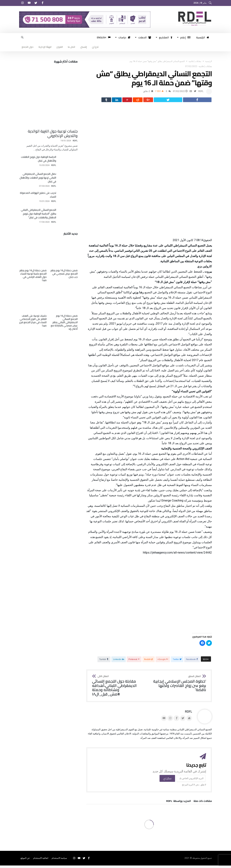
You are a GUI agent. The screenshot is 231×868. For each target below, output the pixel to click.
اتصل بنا (71, 47)
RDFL (201, 91)
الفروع (60, 47)
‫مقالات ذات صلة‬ (203, 804)
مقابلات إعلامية (195, 61)
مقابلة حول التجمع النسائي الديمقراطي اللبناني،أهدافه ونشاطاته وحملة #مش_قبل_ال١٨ (119, 688)
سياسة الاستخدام (59, 861)
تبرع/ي (95, 47)
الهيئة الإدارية (45, 47)
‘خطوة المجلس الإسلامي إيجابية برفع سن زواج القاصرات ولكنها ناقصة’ (179, 686)
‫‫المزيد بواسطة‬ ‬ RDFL (178, 804)
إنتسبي (83, 47)
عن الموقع (25, 861)
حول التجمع (28, 47)
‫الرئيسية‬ (209, 61)
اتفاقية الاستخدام (41, 861)
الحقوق (208, 243)
